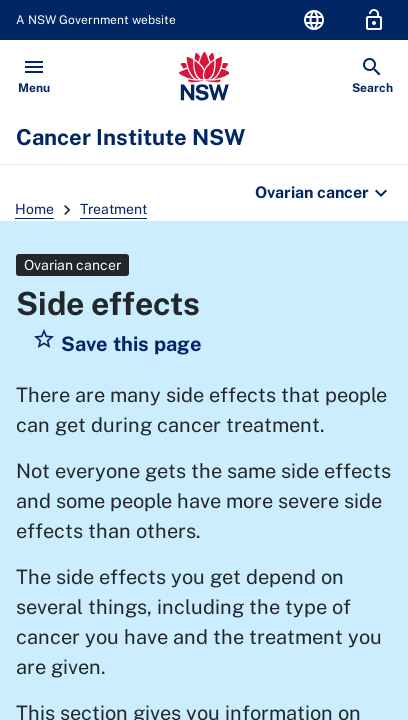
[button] (117, 344)
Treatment (113, 209)
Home (34, 209)
